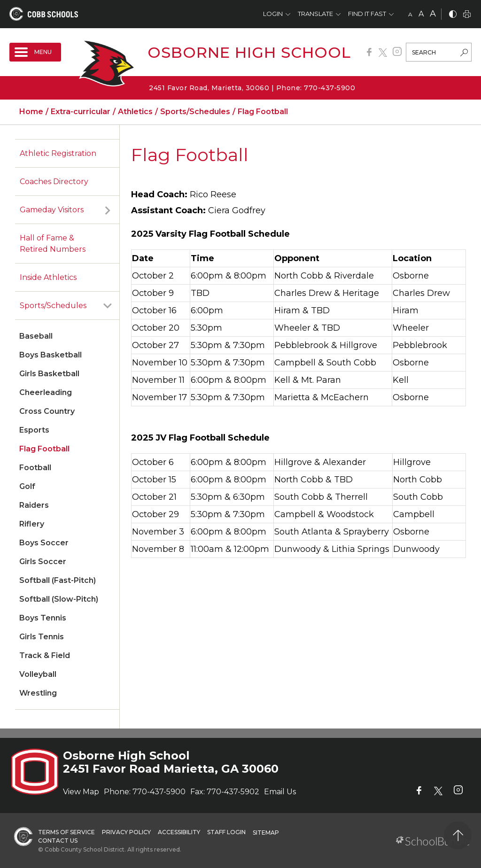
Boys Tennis (43, 618)
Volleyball (38, 674)
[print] (467, 15)
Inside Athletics (48, 277)
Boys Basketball (50, 355)
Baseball (36, 336)
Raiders (34, 505)
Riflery (32, 524)
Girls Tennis (42, 637)
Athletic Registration (58, 153)
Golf (27, 486)
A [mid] (421, 14)
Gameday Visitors (52, 210)
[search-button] (464, 54)
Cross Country (47, 411)
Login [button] (273, 14)
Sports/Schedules (53, 306)
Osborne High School (249, 52)
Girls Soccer (43, 562)
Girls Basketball (49, 374)
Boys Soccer (44, 543)
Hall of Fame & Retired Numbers (53, 244)
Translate (315, 14)
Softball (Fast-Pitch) (58, 580)
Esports (34, 430)
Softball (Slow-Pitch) (59, 599)
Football (35, 468)
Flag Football (44, 449)
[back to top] (458, 835)
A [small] (410, 14)
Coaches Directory (54, 182)
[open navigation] (35, 52)
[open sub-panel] (108, 210)
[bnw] (453, 15)
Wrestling (38, 693)
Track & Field (45, 655)
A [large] (433, 14)
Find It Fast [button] (367, 14)
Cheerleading (46, 392)
